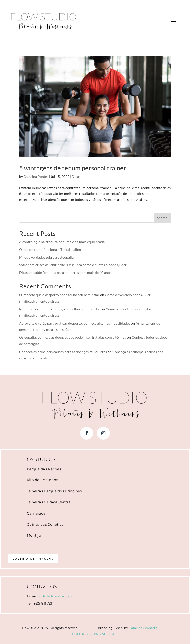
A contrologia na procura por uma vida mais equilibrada (62, 242)
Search (162, 218)
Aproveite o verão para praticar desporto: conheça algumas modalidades (75, 323)
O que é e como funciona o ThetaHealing (50, 250)
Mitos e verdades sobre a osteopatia (46, 257)
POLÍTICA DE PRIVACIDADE (95, 634)
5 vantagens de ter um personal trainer (73, 168)
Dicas (76, 177)
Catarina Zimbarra (143, 628)
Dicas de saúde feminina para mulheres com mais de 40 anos (65, 273)
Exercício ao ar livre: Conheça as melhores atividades (60, 309)
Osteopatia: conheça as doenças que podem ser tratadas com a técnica (73, 337)
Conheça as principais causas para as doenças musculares (63, 352)
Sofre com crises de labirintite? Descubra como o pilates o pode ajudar (73, 265)
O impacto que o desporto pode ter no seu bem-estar (59, 295)
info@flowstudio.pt (56, 596)
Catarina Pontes (36, 177)
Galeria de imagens (33, 559)
